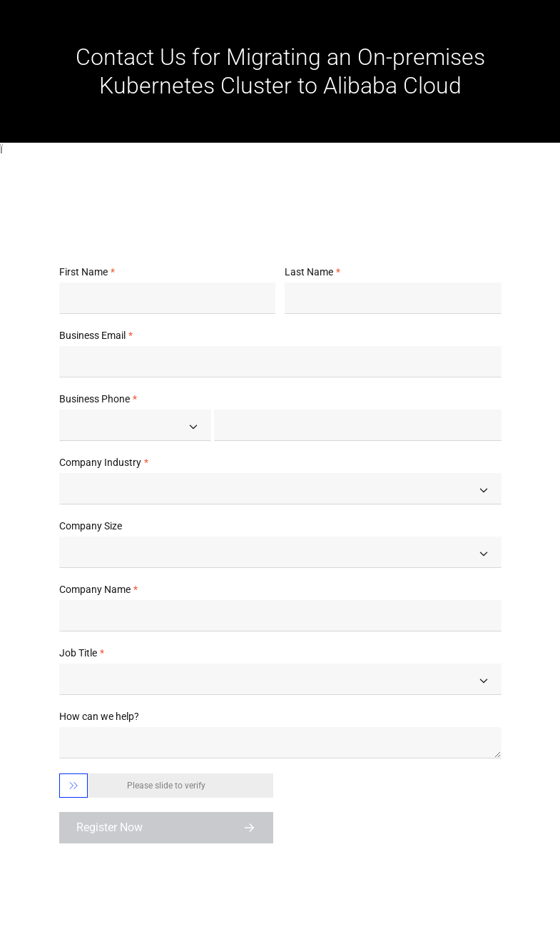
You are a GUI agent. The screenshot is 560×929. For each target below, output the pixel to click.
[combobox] (135, 425)
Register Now (110, 827)
